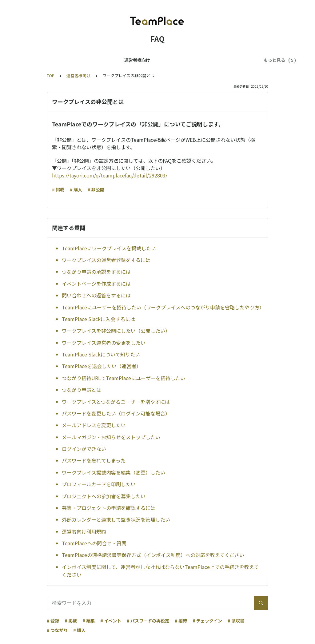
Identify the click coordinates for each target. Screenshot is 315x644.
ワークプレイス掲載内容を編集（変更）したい (114, 472)
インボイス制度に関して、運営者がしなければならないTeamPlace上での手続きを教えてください (160, 571)
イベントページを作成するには (96, 284)
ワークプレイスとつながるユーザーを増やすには (116, 402)
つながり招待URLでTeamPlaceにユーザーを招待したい (124, 378)
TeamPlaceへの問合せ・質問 (94, 543)
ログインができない (84, 449)
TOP (51, 76)
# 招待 (181, 621)
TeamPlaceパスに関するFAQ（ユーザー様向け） (174, 60)
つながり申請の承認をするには (96, 272)
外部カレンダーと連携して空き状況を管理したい (116, 519)
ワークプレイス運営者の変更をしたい (104, 343)
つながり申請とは (82, 390)
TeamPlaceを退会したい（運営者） (102, 366)
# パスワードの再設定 (148, 621)
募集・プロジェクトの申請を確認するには (109, 508)
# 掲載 (58, 189)
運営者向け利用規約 (84, 531)
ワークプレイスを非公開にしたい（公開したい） (116, 331)
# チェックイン (207, 621)
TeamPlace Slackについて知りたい (101, 354)
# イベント (111, 621)
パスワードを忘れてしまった (94, 460)
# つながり (57, 630)
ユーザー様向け (101, 60)
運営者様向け (65, 60)
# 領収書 (236, 621)
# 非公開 (96, 189)
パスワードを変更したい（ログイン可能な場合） (116, 413)
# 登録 (53, 621)
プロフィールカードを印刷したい (99, 484)
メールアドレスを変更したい (94, 425)
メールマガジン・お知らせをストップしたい (111, 437)
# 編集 (89, 621)
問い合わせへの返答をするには (96, 295)
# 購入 (76, 189)
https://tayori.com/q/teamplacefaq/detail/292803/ (110, 175)
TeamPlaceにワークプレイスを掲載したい (109, 248)
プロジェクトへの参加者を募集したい (104, 496)
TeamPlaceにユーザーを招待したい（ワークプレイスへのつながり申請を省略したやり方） (162, 307)
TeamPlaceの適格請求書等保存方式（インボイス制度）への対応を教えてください (153, 555)
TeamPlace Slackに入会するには (98, 319)
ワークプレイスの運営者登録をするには (106, 260)
